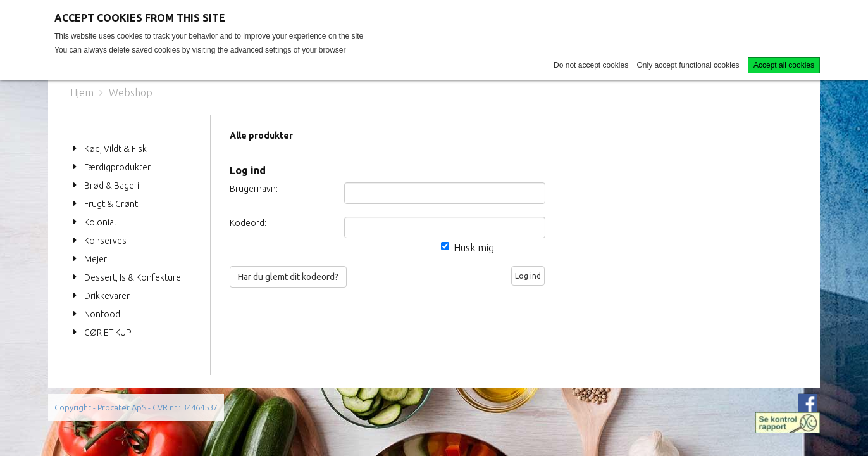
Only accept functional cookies (688, 65)
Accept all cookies (784, 65)
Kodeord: (248, 223)
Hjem (82, 92)
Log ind (528, 276)
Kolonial (100, 222)
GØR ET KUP (108, 332)
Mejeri (96, 259)
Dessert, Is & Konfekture (133, 277)
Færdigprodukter (117, 167)
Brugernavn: (254, 189)
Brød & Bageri (112, 186)
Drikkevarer (107, 296)
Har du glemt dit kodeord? (288, 277)
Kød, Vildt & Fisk (115, 149)
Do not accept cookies (591, 65)
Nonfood (102, 314)
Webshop (131, 92)
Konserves (105, 241)
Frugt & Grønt (111, 204)
